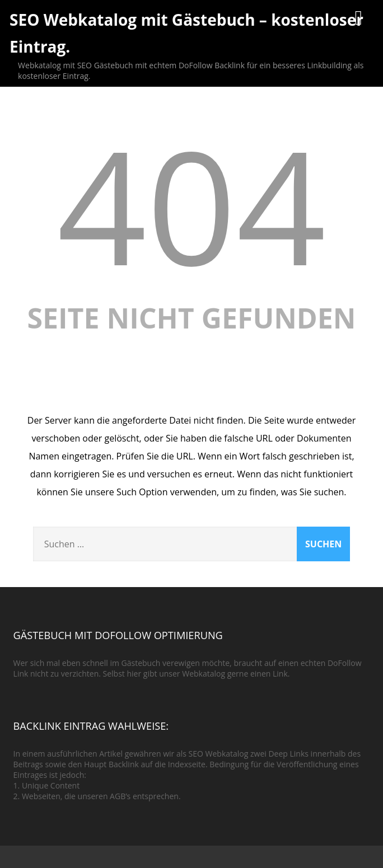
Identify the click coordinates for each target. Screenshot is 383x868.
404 (191, 205)
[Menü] (359, 17)
